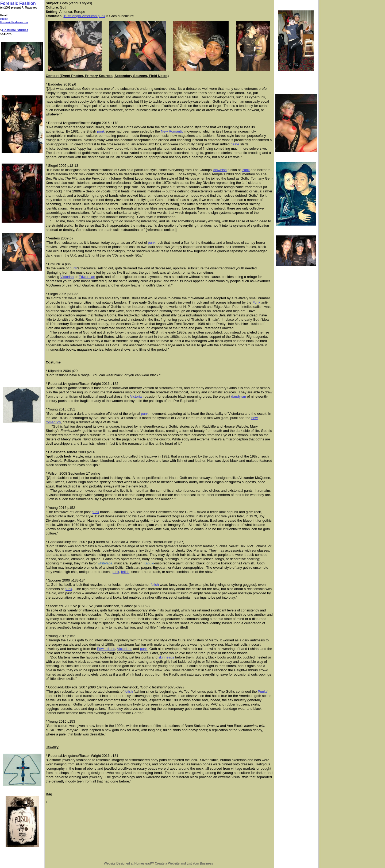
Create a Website (167, 863)
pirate (235, 144)
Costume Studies (15, 30)
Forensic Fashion (18, 3)
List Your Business (200, 863)
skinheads (166, 657)
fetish (125, 572)
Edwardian (87, 277)
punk (101, 131)
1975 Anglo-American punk (84, 16)
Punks (263, 691)
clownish (220, 170)
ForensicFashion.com (14, 22)
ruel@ (4, 19)
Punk (246, 170)
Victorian (67, 277)
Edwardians (106, 649)
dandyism (238, 396)
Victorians (125, 649)
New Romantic (172, 131)
